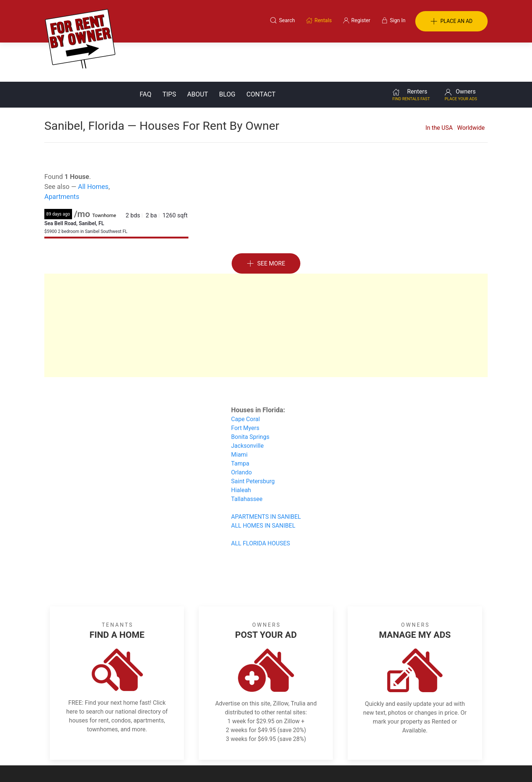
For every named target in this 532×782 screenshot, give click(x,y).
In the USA (439, 89)
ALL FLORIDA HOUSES (261, 504)
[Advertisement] (266, 286)
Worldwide (471, 89)
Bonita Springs (250, 398)
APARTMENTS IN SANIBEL (266, 478)
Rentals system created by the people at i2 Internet (382, 765)
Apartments (62, 157)
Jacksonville (248, 407)
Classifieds (145, 746)
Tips (169, 55)
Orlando (242, 433)
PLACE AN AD (451, 21)
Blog (227, 55)
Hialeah (241, 451)
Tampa (240, 424)
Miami (239, 415)
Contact (261, 55)
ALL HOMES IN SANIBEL (263, 486)
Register (390, 746)
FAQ (146, 55)
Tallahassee (247, 460)
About (198, 55)
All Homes (93, 147)
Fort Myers (245, 389)
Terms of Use (190, 746)
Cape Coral (246, 380)
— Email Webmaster (465, 765)
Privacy (271, 746)
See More (266, 225)
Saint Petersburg (253, 442)
